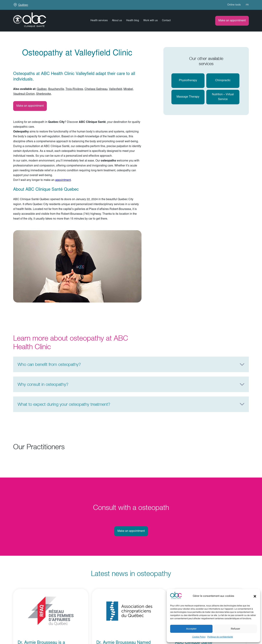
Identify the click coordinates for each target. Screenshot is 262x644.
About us (117, 21)
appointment (63, 180)
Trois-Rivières (74, 89)
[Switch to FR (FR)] (246, 5)
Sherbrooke (44, 94)
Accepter (191, 629)
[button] (255, 596)
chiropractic (223, 80)
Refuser (236, 629)
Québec (23, 5)
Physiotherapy (188, 80)
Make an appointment (232, 21)
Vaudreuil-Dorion (24, 94)
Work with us (150, 21)
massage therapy (188, 97)
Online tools (234, 5)
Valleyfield (116, 89)
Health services (99, 21)
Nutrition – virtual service (223, 97)
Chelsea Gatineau (96, 89)
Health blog (133, 21)
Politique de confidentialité (220, 637)
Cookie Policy (199, 637)
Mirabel (128, 89)
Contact (166, 21)
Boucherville (56, 89)
